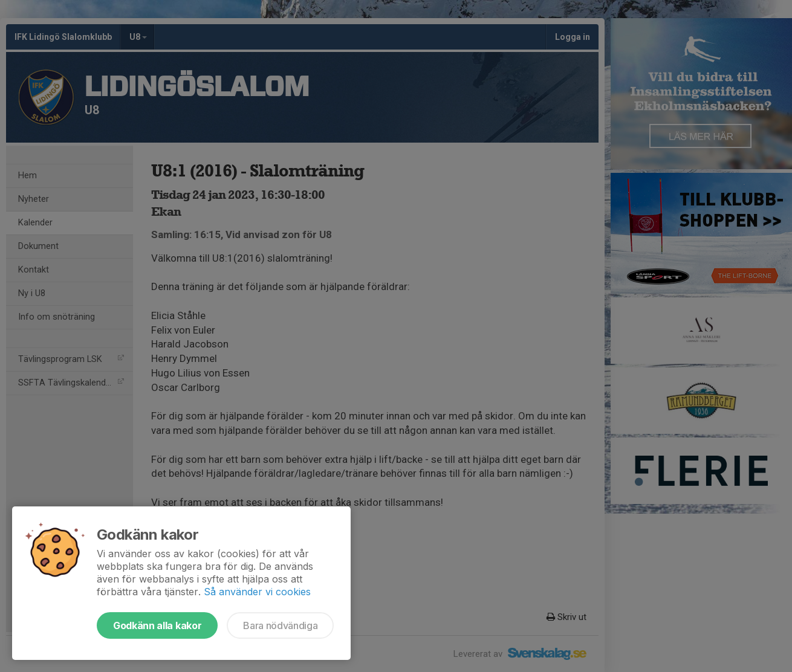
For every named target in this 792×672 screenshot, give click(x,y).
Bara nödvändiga (280, 625)
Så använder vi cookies (257, 592)
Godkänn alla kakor (157, 625)
